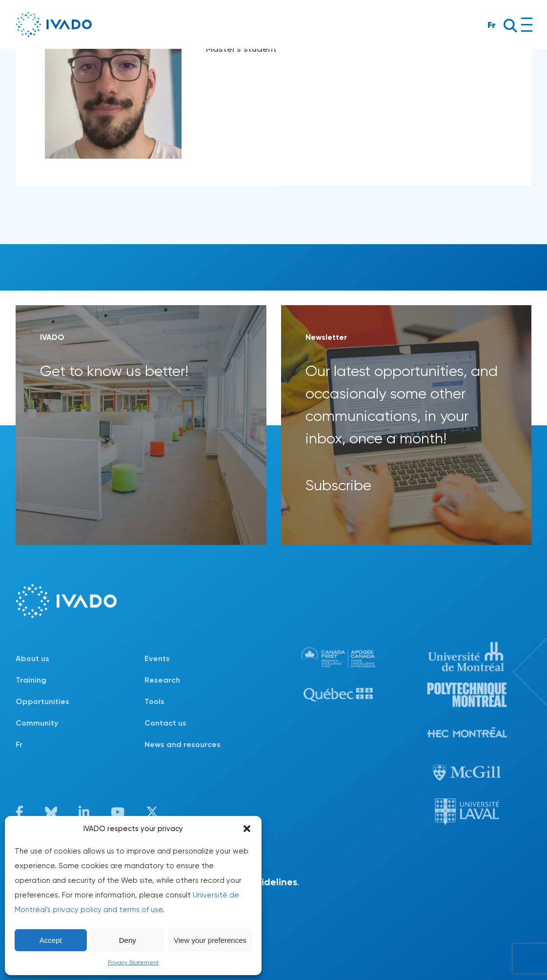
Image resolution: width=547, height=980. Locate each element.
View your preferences (210, 940)
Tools (154, 701)
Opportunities (42, 701)
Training (31, 680)
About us (32, 658)
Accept (51, 940)
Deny (128, 940)
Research (162, 680)
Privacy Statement (133, 962)
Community (37, 723)
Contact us (165, 723)
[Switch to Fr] (80, 745)
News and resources (182, 744)
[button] (247, 829)
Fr (492, 25)
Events (157, 658)
